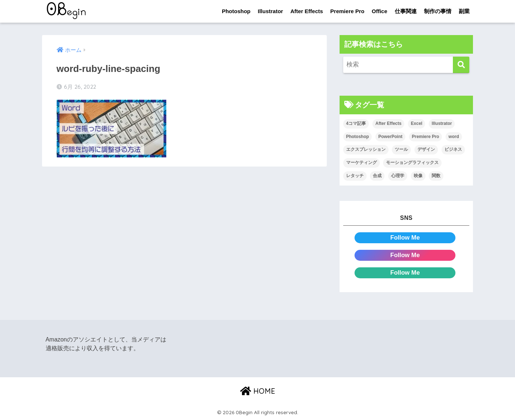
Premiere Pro (347, 11)
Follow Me (405, 238)
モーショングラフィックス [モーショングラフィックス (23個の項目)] (412, 163)
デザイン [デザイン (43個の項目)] (426, 150)
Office (380, 11)
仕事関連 (406, 11)
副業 (464, 11)
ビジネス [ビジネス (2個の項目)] (453, 150)
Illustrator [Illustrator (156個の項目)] (442, 123)
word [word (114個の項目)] (454, 137)
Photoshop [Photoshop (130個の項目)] (358, 137)
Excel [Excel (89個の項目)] (416, 123)
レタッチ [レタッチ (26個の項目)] (355, 176)
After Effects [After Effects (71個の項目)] (388, 123)
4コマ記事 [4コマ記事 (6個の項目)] (356, 123)
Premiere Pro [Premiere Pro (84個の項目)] (426, 137)
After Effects (306, 11)
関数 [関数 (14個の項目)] (436, 176)
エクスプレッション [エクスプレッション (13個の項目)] (366, 150)
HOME (258, 391)
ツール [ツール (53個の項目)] (401, 150)
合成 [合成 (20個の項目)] (377, 176)
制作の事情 (438, 11)
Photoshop (236, 11)
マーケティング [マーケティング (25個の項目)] (361, 163)
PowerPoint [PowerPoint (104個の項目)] (390, 137)
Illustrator (270, 11)
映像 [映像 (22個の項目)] (418, 176)
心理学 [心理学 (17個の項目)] (398, 176)
